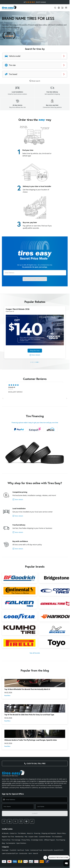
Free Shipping (61, 840)
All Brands (5, 833)
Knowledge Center (37, 840)
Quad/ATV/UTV (59, 850)
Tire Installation (57, 837)
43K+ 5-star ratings (20, 781)
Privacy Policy (26, 840)
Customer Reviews (45, 837)
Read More (7, 695)
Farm (30, 853)
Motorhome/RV (48, 850)
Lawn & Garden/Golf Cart (10, 853)
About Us (30, 833)
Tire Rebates (22, 833)
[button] (3, 398)
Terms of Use (6, 840)
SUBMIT (35, 813)
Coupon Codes (33, 837)
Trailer (27, 850)
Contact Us (13, 833)
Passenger (5, 850)
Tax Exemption (11, 843)
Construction (23, 853)
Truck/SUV (13, 850)
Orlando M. (12, 387)
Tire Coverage (16, 840)
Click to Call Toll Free (36, 763)
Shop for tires (35, 351)
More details (18, 499)
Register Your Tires (8, 837)
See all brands (35, 653)
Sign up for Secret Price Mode (35, 279)
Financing (37, 833)
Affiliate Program (50, 840)
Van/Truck (21, 850)
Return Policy (61, 833)
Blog (3, 843)
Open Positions (21, 843)
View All (35, 853)
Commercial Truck (36, 850)
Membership (19, 837)
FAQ (26, 837)
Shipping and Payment (49, 833)
